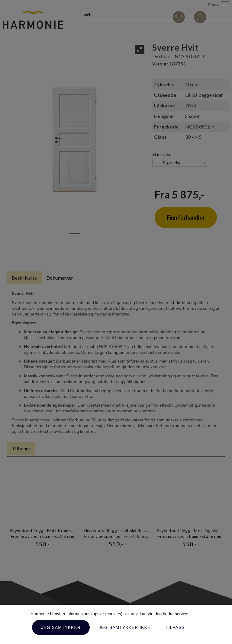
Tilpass (175, 627)
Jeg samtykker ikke (125, 627)
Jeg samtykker (61, 627)
